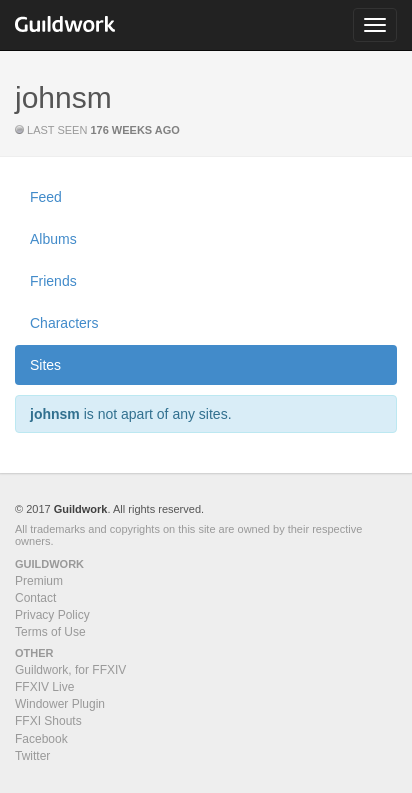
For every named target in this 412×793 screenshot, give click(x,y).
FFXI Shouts (48, 721)
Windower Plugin (60, 704)
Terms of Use (50, 632)
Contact (35, 598)
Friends (53, 281)
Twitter (32, 756)
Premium (39, 581)
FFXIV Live (44, 687)
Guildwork (81, 509)
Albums (53, 239)
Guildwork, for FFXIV (70, 670)
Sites (45, 365)
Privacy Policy (52, 615)
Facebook (41, 739)
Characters (64, 323)
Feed (46, 197)
